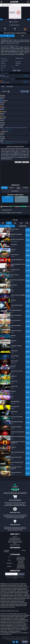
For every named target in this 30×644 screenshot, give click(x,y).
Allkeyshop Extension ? (15, 546)
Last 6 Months (19, 189)
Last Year (11, 189)
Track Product (15, 193)
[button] (11, 97)
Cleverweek (18, 62)
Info (7, 36)
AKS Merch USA (21, 568)
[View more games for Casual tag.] (15, 71)
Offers (3, 87)
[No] (28, 640)
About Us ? (15, 538)
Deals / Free (21, 564)
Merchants (6, 553)
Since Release (4, 189)
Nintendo (9, 568)
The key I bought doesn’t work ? (15, 542)
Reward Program (21, 561)
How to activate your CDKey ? (15, 544)
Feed (22, 36)
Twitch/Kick (6, 552)
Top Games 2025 (21, 567)
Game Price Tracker (21, 560)
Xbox (9, 562)
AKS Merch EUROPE (21, 569)
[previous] (1, 19)
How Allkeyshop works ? (15, 540)
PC (9, 559)
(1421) (21, 208)
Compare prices (9, 129)
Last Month (26, 189)
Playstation (9, 565)
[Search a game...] (15, 5)
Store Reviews (21, 565)
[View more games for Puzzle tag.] (19, 71)
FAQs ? (15, 545)
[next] (29, 19)
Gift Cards (21, 563)
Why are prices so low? (15, 541)
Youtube (24, 552)
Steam (17, 65)
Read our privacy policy (19, 640)
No (17, 642)
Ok (14, 642)
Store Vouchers (21, 559)
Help (25, 642)
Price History (10, 87)
